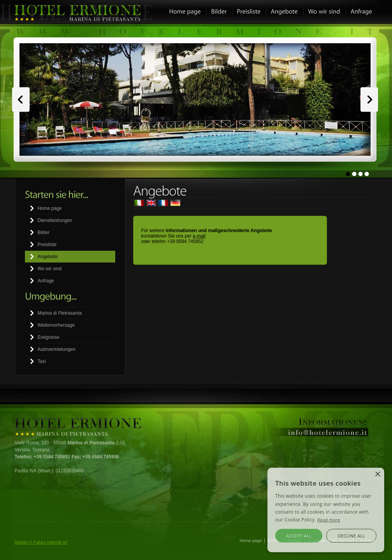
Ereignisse (49, 337)
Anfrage (46, 281)
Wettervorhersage (56, 325)
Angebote (48, 257)
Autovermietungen (57, 349)
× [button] (377, 475)
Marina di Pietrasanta (60, 313)
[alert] (326, 510)
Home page (50, 208)
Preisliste (47, 245)
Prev (21, 99)
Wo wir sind (50, 269)
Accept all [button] (299, 536)
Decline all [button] (352, 536)
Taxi (42, 361)
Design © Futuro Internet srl (41, 542)
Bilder (44, 232)
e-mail (199, 236)
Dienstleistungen (55, 220)
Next (369, 99)
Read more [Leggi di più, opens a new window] (329, 520)
